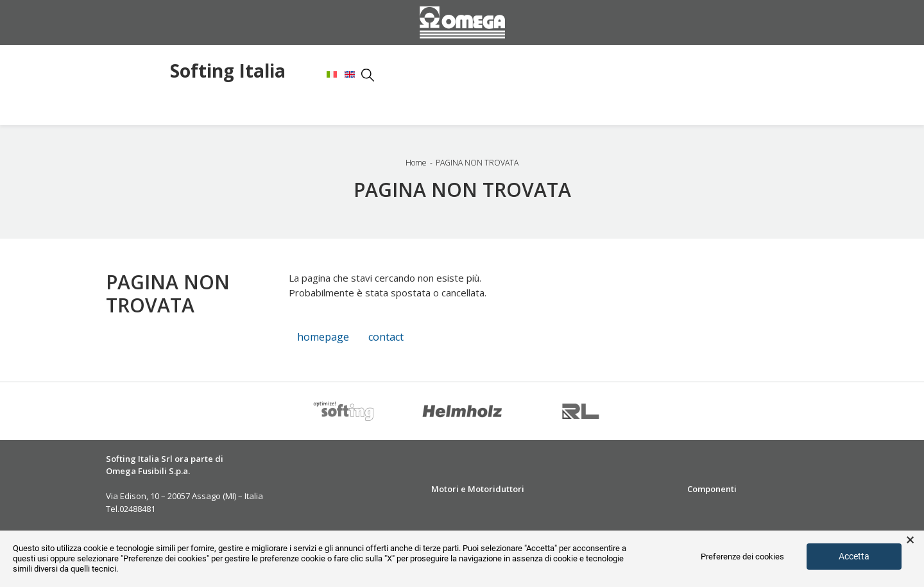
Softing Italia (228, 72)
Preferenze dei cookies (742, 557)
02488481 (137, 509)
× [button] (910, 540)
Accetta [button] (854, 556)
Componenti (712, 489)
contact (386, 337)
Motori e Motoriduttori (478, 489)
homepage (323, 337)
